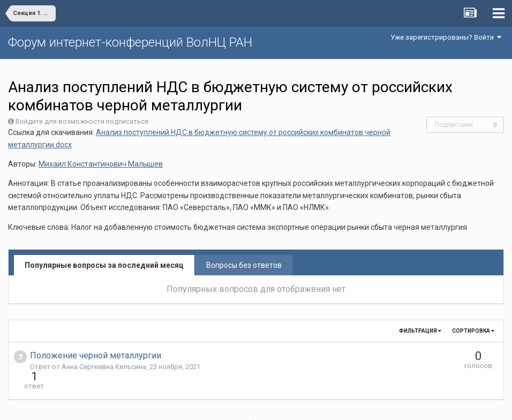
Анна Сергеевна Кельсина (104, 367)
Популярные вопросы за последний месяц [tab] (104, 265)
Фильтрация (420, 331)
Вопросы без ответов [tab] (244, 265)
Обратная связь (273, 404)
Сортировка (473, 331)
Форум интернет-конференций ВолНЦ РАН (130, 42)
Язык (223, 404)
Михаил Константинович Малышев (101, 164)
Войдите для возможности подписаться (82, 121)
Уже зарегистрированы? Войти (446, 37)
